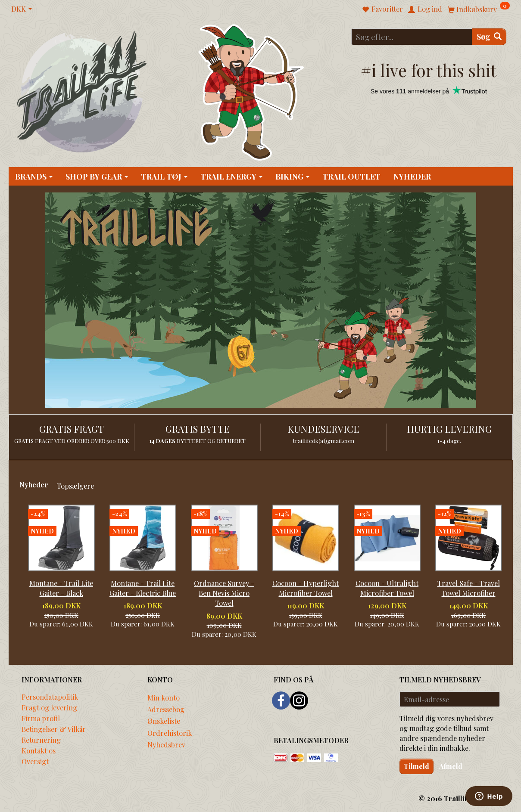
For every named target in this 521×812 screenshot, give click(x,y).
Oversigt (35, 761)
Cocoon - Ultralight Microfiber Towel (387, 588)
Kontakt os (39, 750)
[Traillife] (82, 91)
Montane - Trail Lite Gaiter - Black (61, 588)
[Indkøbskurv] (479, 9)
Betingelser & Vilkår (54, 729)
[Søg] (489, 37)
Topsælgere (75, 486)
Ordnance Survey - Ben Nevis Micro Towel (224, 593)
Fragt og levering (49, 707)
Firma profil (41, 718)
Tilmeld (416, 766)
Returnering (41, 740)
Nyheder (34, 484)
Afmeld (451, 766)
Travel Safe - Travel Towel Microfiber (469, 588)
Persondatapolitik (50, 697)
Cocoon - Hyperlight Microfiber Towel (306, 588)
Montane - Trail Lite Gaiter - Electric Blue (143, 588)
